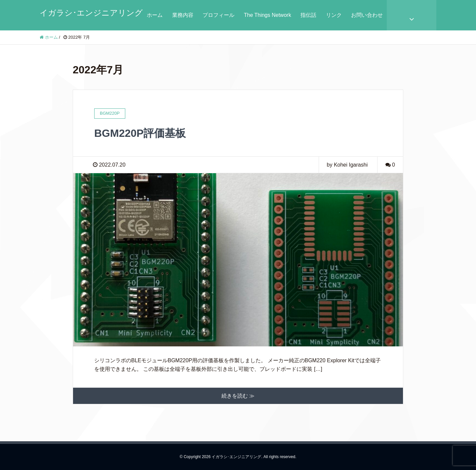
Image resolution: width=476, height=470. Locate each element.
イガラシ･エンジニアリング (91, 13)
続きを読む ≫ (238, 396)
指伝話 (308, 15)
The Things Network (268, 15)
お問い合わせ (367, 15)
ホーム (155, 15)
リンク (334, 15)
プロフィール (218, 15)
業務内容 (183, 15)
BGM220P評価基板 (140, 133)
